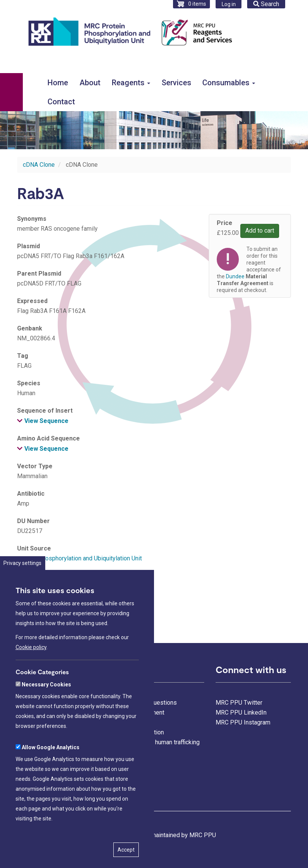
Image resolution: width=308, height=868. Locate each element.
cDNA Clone (39, 165)
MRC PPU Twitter (239, 703)
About (90, 83)
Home (58, 83)
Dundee (235, 276)
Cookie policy (31, 677)
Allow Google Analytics (51, 777)
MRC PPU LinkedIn (241, 712)
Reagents (131, 83)
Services (176, 83)
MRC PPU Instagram (243, 722)
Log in (229, 4)
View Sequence (46, 421)
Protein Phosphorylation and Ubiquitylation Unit (79, 558)
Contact (61, 102)
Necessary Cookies (46, 714)
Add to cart (260, 231)
